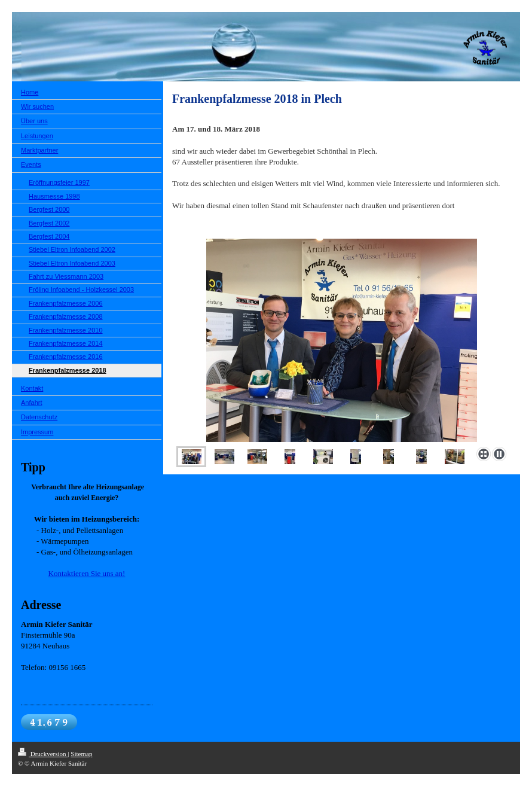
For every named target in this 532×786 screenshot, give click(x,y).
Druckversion (43, 754)
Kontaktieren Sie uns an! (87, 573)
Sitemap (81, 754)
